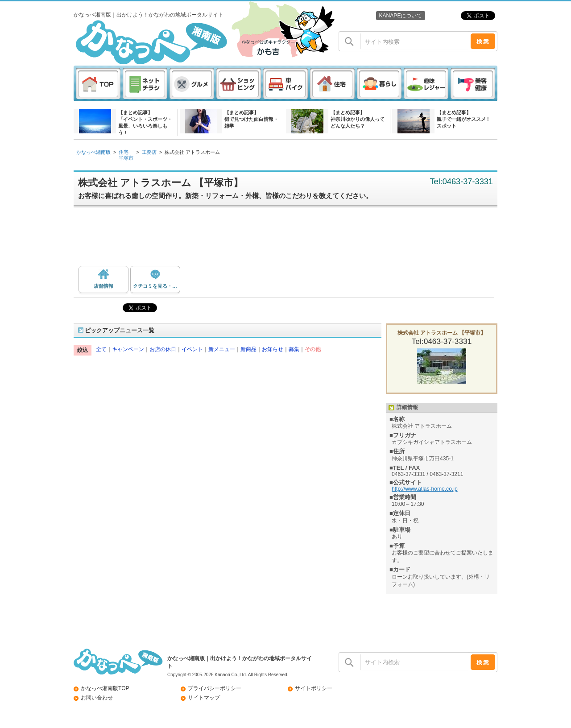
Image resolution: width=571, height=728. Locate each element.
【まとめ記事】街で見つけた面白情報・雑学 (251, 119)
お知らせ (273, 349)
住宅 (124, 152)
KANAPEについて (400, 16)
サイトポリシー (314, 688)
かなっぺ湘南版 (93, 152)
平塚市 (126, 158)
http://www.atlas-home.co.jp (425, 489)
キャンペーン (128, 349)
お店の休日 (163, 349)
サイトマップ (204, 698)
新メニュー (222, 349)
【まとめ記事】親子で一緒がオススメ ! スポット (463, 119)
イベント (192, 349)
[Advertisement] (290, 239)
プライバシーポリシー (215, 688)
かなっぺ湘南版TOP (105, 688)
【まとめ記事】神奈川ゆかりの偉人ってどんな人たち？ (358, 119)
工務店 (149, 152)
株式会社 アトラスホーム (192, 152)
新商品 (248, 349)
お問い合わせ (97, 698)
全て (101, 349)
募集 (294, 349)
